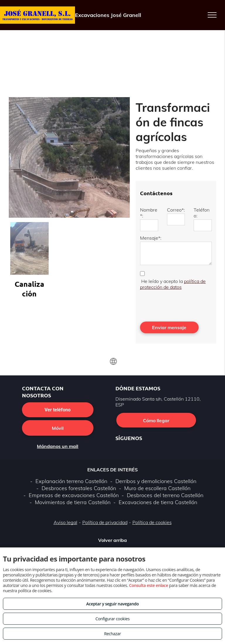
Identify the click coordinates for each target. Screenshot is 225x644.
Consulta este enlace (148, 585)
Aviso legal (65, 522)
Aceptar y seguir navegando (112, 604)
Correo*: (176, 210)
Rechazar (112, 634)
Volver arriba (112, 540)
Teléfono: (202, 213)
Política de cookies (152, 522)
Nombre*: (149, 213)
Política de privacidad (105, 522)
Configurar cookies (113, 619)
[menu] (212, 15)
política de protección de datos (173, 284)
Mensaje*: (151, 238)
